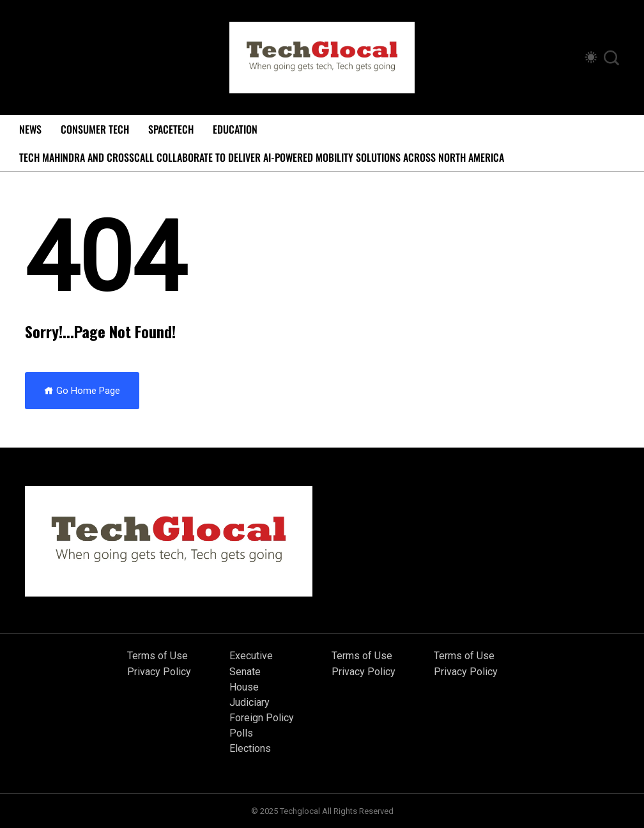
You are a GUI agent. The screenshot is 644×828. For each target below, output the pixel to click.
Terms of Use (157, 656)
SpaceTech (171, 129)
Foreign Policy (262, 718)
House (244, 687)
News (30, 129)
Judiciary (249, 702)
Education (235, 129)
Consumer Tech (95, 129)
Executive (251, 656)
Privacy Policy (159, 672)
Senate (245, 672)
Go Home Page (82, 391)
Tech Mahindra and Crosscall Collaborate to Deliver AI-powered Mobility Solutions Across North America (262, 157)
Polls (241, 733)
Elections (250, 748)
